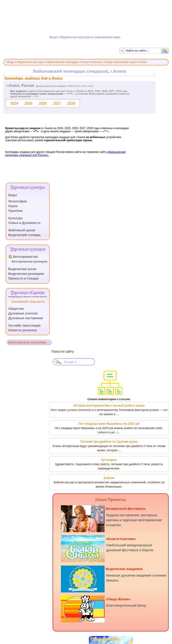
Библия (109, 478)
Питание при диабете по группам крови (109, 442)
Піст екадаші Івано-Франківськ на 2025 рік (109, 424)
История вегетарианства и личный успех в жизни (109, 405)
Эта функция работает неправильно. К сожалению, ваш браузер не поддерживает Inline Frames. (86, 125)
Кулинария (109, 460)
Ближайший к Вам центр (28, 302)
